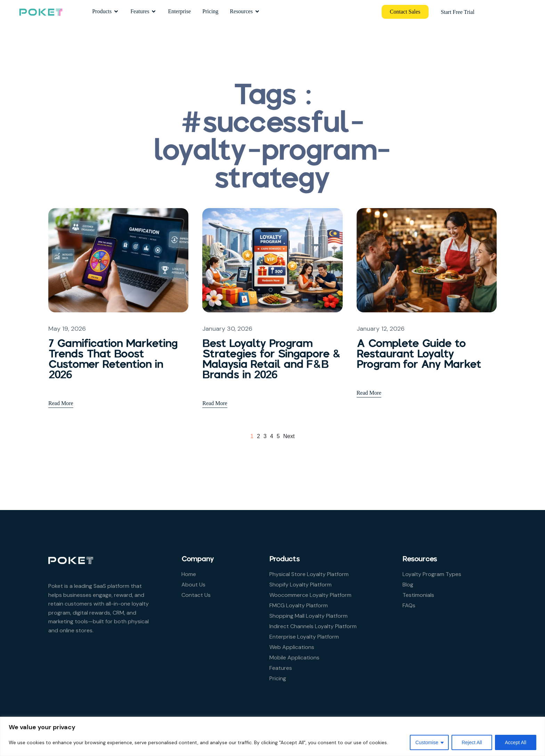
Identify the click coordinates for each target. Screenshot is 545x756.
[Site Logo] (41, 11)
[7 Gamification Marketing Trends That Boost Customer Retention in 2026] (118, 260)
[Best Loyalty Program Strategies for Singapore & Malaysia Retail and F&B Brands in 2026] (272, 260)
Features (143, 11)
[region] (272, 736)
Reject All (472, 742)
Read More (61, 396)
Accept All (516, 742)
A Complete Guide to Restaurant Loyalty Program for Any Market (419, 354)
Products (105, 11)
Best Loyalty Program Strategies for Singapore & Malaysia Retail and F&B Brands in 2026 (271, 359)
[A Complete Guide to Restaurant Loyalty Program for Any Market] (427, 260)
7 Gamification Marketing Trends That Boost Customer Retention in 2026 (113, 359)
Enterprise (179, 11)
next (289, 436)
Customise (427, 742)
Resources (245, 11)
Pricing (210, 11)
